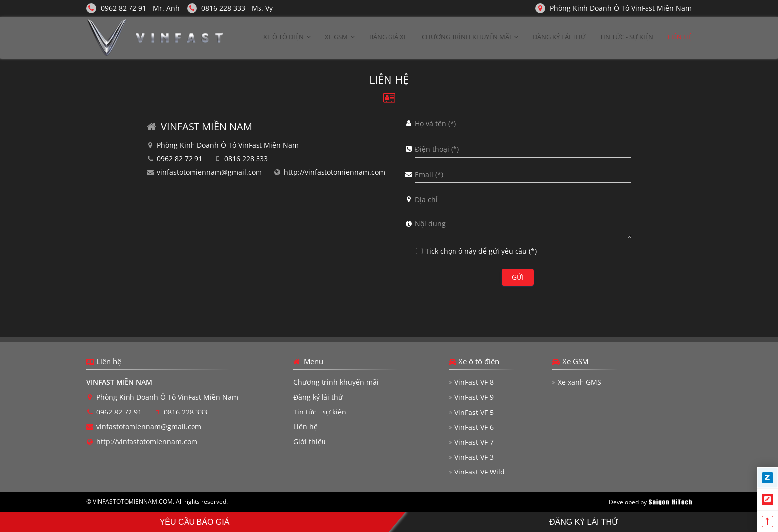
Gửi (518, 277)
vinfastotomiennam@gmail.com (209, 172)
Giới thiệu (310, 442)
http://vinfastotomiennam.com (334, 172)
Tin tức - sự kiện (320, 412)
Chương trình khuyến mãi (336, 382)
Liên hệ (305, 427)
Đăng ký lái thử (318, 397)
